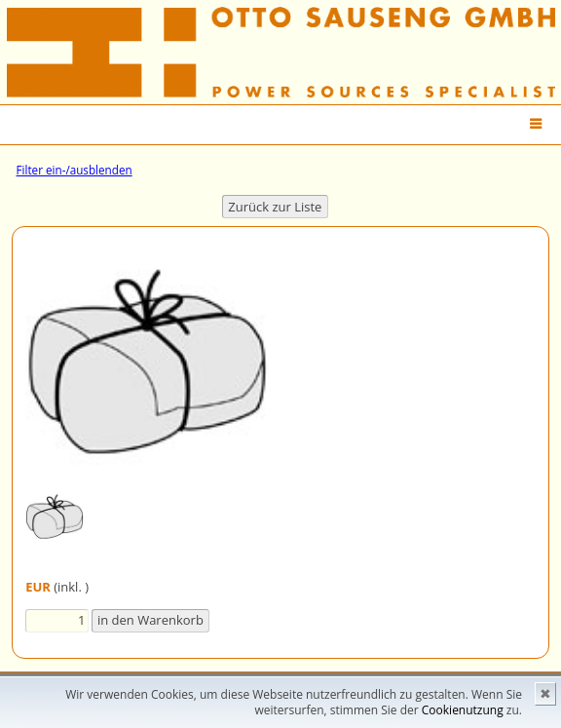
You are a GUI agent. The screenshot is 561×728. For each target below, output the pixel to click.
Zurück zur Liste (275, 207)
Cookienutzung (463, 710)
